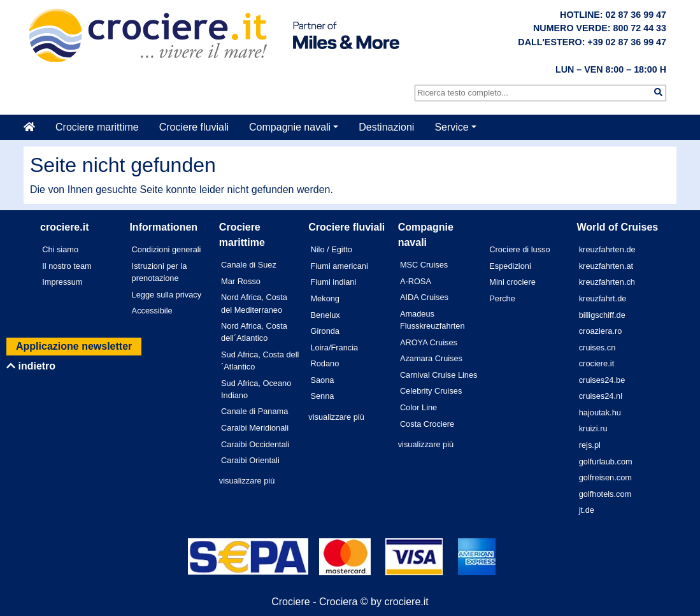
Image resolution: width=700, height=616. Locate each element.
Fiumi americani (339, 266)
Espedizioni (510, 266)
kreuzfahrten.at (606, 266)
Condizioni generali (167, 249)
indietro (31, 366)
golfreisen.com (605, 477)
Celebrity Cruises (431, 391)
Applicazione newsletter (74, 346)
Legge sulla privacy (167, 295)
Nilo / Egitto (331, 249)
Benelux (325, 315)
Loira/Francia (334, 347)
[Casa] (34, 127)
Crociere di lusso (519, 249)
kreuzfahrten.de (607, 249)
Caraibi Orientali (250, 460)
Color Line (418, 407)
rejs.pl (590, 445)
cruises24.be (602, 380)
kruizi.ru (593, 428)
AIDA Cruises (424, 297)
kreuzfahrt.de (603, 298)
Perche (502, 298)
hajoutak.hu (600, 412)
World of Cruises (618, 227)
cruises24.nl (601, 396)
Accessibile (152, 311)
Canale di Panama (254, 411)
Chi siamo (60, 249)
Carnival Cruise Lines (439, 375)
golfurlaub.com (606, 462)
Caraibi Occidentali (255, 444)
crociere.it (596, 363)
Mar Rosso (241, 281)
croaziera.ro (601, 331)
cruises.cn (597, 347)
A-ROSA (416, 281)
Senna (322, 396)
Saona (322, 380)
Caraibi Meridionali (255, 428)
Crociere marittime (97, 127)
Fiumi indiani (333, 282)
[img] (658, 92)
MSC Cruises (424, 265)
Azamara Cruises (431, 358)
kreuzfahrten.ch (607, 282)
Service (451, 127)
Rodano (325, 363)
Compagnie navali (290, 127)
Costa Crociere (427, 424)
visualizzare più (247, 481)
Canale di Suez (249, 265)
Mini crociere (512, 282)
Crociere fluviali (194, 127)
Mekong (325, 298)
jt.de (587, 510)
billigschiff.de (602, 315)
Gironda (325, 331)
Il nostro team (67, 266)
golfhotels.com (605, 494)
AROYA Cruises (429, 342)
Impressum (62, 282)
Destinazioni (386, 127)
